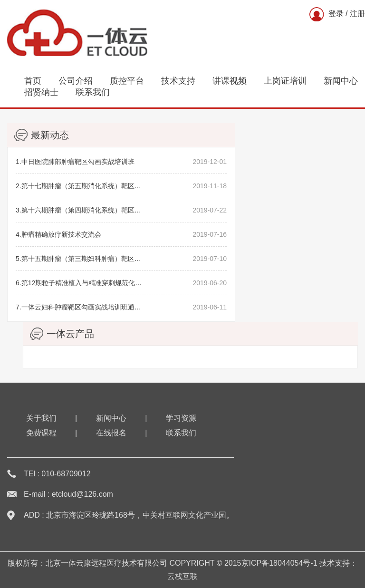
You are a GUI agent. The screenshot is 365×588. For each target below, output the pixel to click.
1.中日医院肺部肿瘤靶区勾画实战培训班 (75, 162)
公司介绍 (76, 81)
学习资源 (181, 418)
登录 (336, 14)
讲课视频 (230, 81)
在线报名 (111, 433)
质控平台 (127, 81)
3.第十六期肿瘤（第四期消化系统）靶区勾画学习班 (79, 210)
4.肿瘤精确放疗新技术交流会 (58, 234)
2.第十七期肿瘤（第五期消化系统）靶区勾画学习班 (79, 186)
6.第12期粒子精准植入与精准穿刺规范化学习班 (79, 283)
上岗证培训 (285, 81)
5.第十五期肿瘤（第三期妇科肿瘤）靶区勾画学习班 (79, 259)
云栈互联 (182, 576)
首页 (33, 81)
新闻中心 (341, 81)
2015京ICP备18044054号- (269, 563)
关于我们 (41, 418)
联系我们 (93, 92)
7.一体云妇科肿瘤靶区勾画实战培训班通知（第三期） (79, 307)
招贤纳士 (41, 92)
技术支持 (178, 81)
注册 (357, 14)
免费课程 (41, 433)
